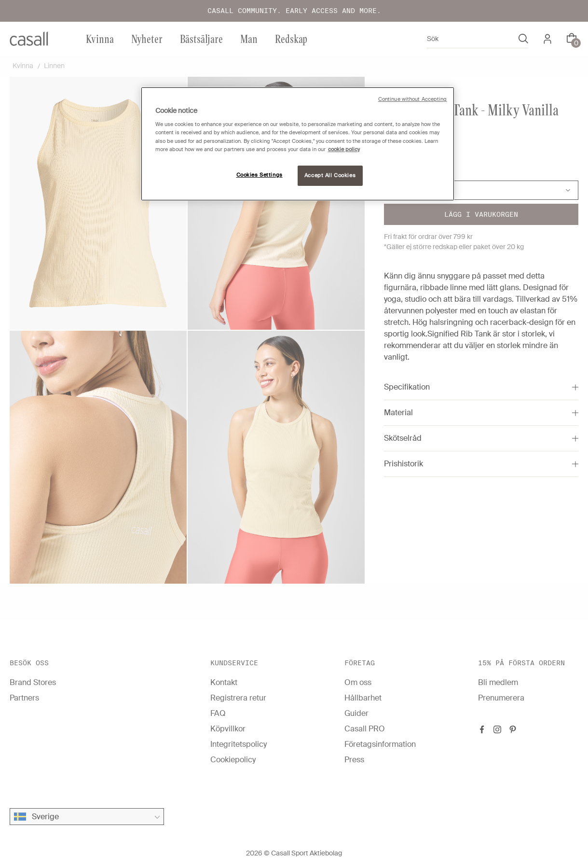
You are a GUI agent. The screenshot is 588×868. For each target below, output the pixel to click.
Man (249, 38)
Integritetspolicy (239, 744)
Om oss (358, 682)
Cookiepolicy (233, 760)
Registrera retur (238, 698)
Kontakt (224, 682)
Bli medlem (498, 682)
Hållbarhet (363, 698)
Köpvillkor (228, 729)
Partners (24, 698)
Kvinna (100, 38)
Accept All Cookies (330, 175)
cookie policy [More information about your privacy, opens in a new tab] (344, 149)
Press (354, 760)
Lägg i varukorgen (481, 214)
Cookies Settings (260, 175)
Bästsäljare (201, 38)
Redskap (291, 38)
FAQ (218, 713)
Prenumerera (501, 698)
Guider (356, 713)
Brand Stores (33, 682)
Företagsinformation (380, 744)
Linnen (54, 66)
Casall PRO (365, 729)
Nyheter (147, 38)
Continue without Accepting (413, 99)
